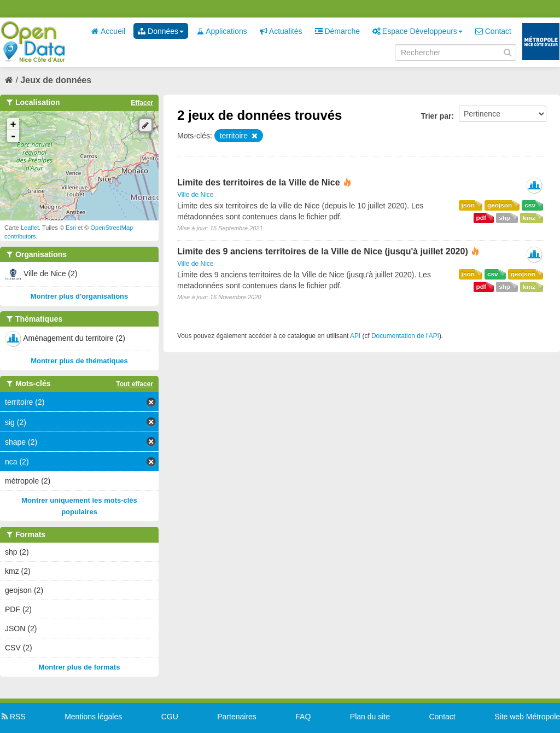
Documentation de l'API (405, 336)
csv (530, 205)
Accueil (108, 31)
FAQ (303, 717)
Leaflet (30, 228)
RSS (13, 717)
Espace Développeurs (418, 31)
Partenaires (237, 717)
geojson (500, 205)
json (468, 205)
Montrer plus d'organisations (80, 296)
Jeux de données (56, 80)
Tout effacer (135, 384)
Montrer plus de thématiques (79, 361)
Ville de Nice (195, 195)
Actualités (281, 31)
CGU (170, 717)
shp (504, 218)
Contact (493, 31)
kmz (529, 218)
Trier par (436, 116)
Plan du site (370, 717)
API (355, 336)
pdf (481, 218)
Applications (222, 31)
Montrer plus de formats (80, 667)
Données (161, 31)
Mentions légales (93, 717)
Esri (71, 228)
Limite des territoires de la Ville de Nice (259, 182)
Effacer (142, 103)
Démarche (337, 31)
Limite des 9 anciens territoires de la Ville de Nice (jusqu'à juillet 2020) (323, 251)
